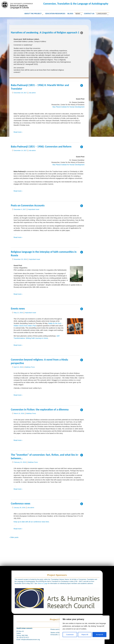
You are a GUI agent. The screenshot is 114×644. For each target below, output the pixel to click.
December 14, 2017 (20, 150)
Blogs (70, 14)
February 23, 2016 (20, 462)
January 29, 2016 (20, 508)
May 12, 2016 (18, 313)
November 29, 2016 (20, 259)
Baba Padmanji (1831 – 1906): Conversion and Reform (41, 146)
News (79, 14)
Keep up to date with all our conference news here (31, 522)
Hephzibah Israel (34, 209)
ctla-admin (32, 93)
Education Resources (55, 14)
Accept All (99, 635)
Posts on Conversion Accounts (28, 205)
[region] (85, 627)
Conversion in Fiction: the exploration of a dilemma (40, 409)
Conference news (21, 503)
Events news (18, 308)
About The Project (34, 14)
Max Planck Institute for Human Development (68, 107)
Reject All (85, 635)
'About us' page (43, 583)
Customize (70, 635)
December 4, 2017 (20, 209)
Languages (102, 14)
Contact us (89, 14)
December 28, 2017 (20, 93)
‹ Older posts (14, 537)
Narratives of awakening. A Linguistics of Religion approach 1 (45, 32)
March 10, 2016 (19, 413)
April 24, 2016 (18, 367)
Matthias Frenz (30, 367)
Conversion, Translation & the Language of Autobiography (76, 4)
